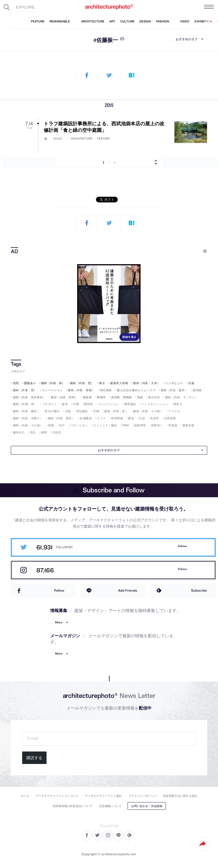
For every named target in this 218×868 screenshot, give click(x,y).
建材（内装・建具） (27, 411)
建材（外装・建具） (174, 390)
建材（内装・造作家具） (30, 397)
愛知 (131, 418)
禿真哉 (173, 425)
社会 (142, 418)
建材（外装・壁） (25, 390)
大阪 (68, 411)
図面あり (30, 383)
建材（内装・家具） (61, 418)
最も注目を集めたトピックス (136, 390)
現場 (51, 425)
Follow (182, 546)
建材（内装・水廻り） (28, 418)
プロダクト (50, 404)
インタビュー (174, 383)
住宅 (16, 383)
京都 (96, 411)
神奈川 (178, 404)
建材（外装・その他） (148, 411)
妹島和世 (140, 425)
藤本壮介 (19, 432)
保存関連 (117, 418)
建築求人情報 (119, 383)
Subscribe (199, 590)
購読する (34, 758)
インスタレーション (155, 404)
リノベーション (53, 390)
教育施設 (130, 404)
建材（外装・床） (116, 411)
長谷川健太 (52, 411)
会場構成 (86, 418)
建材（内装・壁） (82, 383)
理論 (140, 397)
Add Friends (128, 590)
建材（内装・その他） (28, 425)
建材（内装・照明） (64, 397)
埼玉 (33, 432)
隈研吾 (89, 404)
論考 (65, 404)
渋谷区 (57, 432)
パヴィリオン (79, 425)
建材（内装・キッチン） (182, 397)
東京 (102, 383)
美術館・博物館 (121, 397)
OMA (126, 425)
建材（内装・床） (53, 383)
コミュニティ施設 (105, 425)
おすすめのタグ (187, 39)
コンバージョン (109, 404)
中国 (76, 404)
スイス (101, 418)
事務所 (101, 397)
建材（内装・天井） (147, 383)
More (59, 622)
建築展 (87, 397)
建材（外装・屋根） (81, 390)
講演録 (197, 390)
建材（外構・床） (25, 404)
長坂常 (155, 418)
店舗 (191, 383)
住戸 (62, 425)
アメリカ (174, 411)
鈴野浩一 (157, 425)
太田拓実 (170, 418)
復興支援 (188, 425)
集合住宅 (154, 397)
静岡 (44, 432)
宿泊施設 (82, 411)
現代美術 (106, 390)
